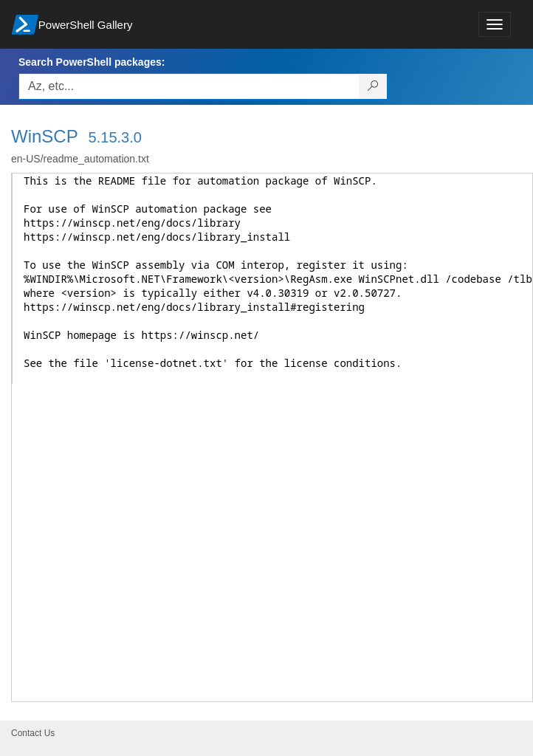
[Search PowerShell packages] (373, 86)
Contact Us (33, 733)
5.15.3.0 (115, 137)
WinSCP (45, 136)
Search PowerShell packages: (92, 62)
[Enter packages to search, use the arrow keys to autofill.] (189, 86)
